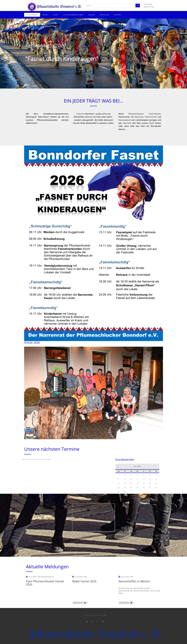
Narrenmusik (151, 117)
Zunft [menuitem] (56, 15)
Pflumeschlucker (136, 114)
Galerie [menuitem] (91, 15)
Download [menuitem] (104, 15)
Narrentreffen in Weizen (134, 581)
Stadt (152, 123)
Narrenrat (139, 117)
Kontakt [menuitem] (118, 15)
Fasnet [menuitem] (45, 15)
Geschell (127, 123)
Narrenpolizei (125, 120)
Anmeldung (148, 4)
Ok (138, 5)
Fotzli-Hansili (155, 114)
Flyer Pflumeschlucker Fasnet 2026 (45, 583)
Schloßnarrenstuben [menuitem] (73, 15)
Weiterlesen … (79, 603)
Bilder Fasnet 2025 (84, 581)
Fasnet (79, 114)
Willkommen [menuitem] (32, 15)
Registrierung (149, 7)
